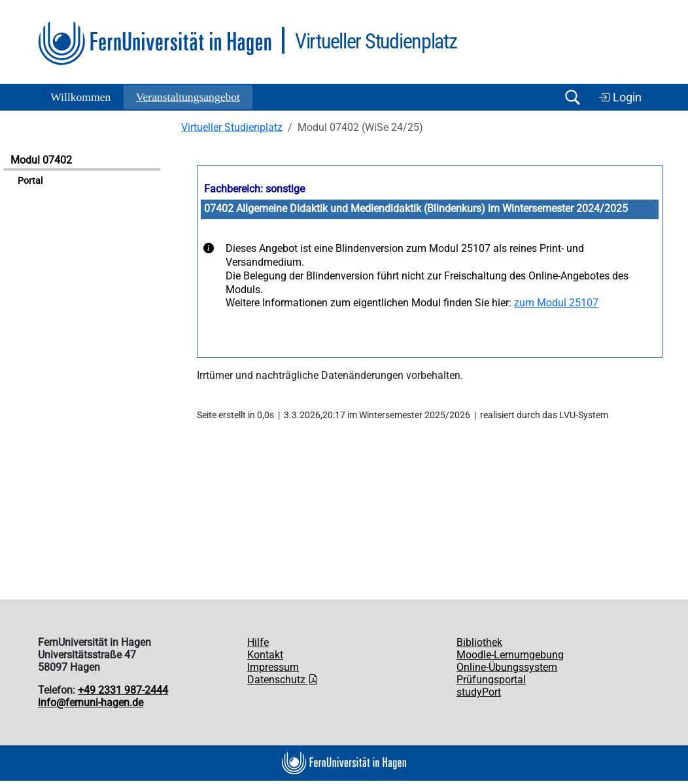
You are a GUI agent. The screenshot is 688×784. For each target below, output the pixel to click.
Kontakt (265, 655)
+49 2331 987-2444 (123, 690)
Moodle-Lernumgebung (510, 655)
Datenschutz (283, 680)
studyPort (479, 692)
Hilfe (258, 642)
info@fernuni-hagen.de (91, 703)
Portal (30, 181)
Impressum (273, 667)
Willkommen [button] (80, 97)
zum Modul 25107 (556, 303)
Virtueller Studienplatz (232, 127)
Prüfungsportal (491, 680)
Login (620, 98)
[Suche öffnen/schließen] (572, 97)
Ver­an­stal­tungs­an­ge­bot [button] (188, 97)
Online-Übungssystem (507, 667)
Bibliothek (479, 642)
